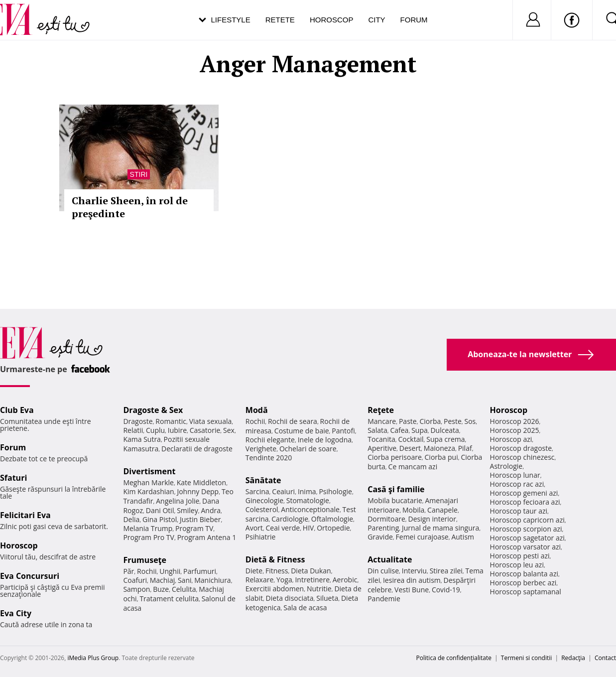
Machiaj (163, 580)
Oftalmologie (332, 519)
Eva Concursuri (30, 576)
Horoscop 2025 (515, 430)
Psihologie (335, 491)
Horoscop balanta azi (524, 574)
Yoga (284, 580)
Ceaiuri (283, 491)
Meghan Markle (148, 482)
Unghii (170, 571)
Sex (229, 430)
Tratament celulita (169, 599)
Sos (470, 421)
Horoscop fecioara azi (525, 502)
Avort (254, 528)
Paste (408, 421)
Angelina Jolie (178, 501)
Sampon (136, 589)
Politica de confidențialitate (454, 658)
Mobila (413, 510)
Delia (131, 519)
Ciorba (430, 421)
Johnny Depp (198, 491)
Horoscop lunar (515, 475)
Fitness (277, 571)
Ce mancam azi (413, 467)
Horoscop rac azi (517, 484)
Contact (605, 658)
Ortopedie (333, 528)
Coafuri (135, 580)
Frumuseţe (145, 560)
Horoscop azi (511, 439)
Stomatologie (308, 500)
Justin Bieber (200, 519)
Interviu (414, 571)
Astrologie (506, 466)
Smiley (187, 510)
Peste (453, 421)
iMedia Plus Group (93, 658)
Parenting (383, 528)
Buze (161, 589)
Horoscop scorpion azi (526, 529)
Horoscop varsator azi (525, 547)
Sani (185, 580)
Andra (211, 510)
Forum (414, 20)
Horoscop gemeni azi (524, 493)
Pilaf (465, 448)
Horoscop (332, 20)
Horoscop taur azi (519, 511)
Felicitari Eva (25, 515)
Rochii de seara (293, 421)
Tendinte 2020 (269, 458)
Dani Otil (160, 510)
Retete (280, 20)
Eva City (16, 613)
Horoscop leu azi (517, 565)
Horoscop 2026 (515, 421)
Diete (254, 571)
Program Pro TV (149, 537)
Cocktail (411, 439)
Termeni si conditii (527, 658)
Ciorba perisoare (395, 457)
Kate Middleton (202, 482)
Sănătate (263, 480)
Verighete (261, 449)
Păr (128, 571)
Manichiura (212, 580)
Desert (410, 448)
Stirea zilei (446, 571)
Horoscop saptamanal (526, 592)
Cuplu (155, 430)
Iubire (177, 430)
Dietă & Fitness (275, 559)
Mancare (382, 421)
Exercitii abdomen (275, 589)
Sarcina (257, 491)
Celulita (184, 589)
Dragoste (138, 421)
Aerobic (345, 580)
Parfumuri (200, 571)
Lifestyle (231, 20)
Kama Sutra (142, 439)
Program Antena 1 (207, 537)
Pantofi (343, 431)
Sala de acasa (305, 608)
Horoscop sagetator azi (527, 538)
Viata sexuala (211, 421)
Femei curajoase (422, 537)
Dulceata (444, 430)
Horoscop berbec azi (523, 583)
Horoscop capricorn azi (527, 520)
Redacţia (573, 658)
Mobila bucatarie (395, 500)
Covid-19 (446, 590)
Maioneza (439, 448)
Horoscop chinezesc (522, 457)
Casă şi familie (396, 489)
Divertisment (149, 471)
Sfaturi (13, 478)
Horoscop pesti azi (520, 556)
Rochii (147, 571)
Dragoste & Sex (153, 410)
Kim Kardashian (148, 491)
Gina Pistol (160, 519)
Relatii (133, 430)
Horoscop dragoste (521, 448)
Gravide (380, 537)
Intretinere (312, 580)
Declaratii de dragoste (197, 449)
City (376, 20)
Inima (307, 491)
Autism (463, 537)
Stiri (139, 174)
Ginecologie (264, 500)
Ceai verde (283, 528)
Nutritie (319, 589)
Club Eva (17, 410)
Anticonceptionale (310, 509)
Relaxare (260, 580)
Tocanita (381, 439)
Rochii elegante (270, 440)
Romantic (171, 421)
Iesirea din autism (412, 580)
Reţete (381, 410)
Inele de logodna (325, 440)
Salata (377, 430)
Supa (420, 430)
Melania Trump (148, 528)
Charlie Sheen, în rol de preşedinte (130, 207)
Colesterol (262, 509)
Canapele (442, 510)
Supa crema (445, 439)
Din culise (383, 571)
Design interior (432, 519)
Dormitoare (386, 519)
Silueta (327, 598)
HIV (308, 528)
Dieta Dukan (311, 571)
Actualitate (390, 559)
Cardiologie (290, 519)
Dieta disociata (290, 598)
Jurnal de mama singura (440, 528)
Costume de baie (302, 431)
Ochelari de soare (308, 449)
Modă (257, 410)
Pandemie (384, 599)
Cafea (399, 430)
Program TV (194, 528)
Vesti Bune (412, 590)
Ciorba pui (441, 457)
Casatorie (205, 430)
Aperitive (382, 448)
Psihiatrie (261, 537)
